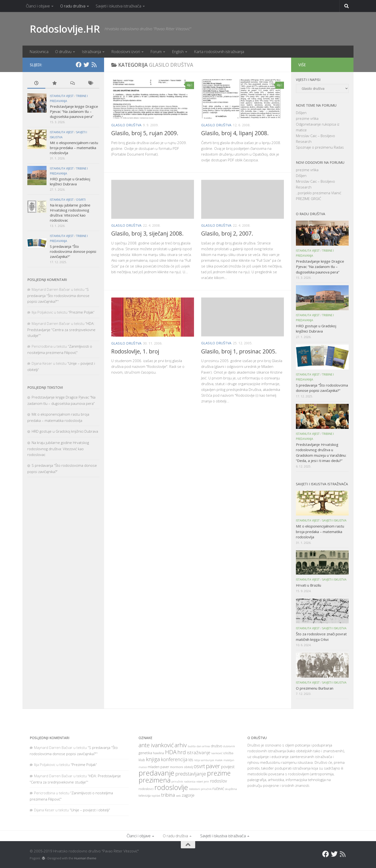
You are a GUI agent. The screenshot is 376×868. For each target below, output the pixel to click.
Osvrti (81, 200)
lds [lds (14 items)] (191, 760)
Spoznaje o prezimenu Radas (320, 147)
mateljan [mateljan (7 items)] (229, 760)
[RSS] (94, 65)
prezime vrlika (307, 118)
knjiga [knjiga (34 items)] (153, 759)
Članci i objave (38, 6)
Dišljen (301, 113)
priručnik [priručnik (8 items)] (177, 781)
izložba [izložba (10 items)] (228, 753)
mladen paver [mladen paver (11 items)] (158, 767)
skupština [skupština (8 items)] (231, 789)
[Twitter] (86, 65)
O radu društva (73, 6)
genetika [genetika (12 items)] (145, 753)
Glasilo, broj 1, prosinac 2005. (239, 351)
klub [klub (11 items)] (142, 760)
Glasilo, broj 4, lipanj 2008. (235, 133)
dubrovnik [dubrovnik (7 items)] (229, 746)
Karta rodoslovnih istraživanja (219, 52)
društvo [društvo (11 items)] (217, 746)
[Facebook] (79, 65)
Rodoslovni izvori (126, 52)
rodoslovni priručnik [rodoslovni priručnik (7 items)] (200, 789)
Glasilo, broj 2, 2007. (227, 233)
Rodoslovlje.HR (65, 29)
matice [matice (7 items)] (143, 767)
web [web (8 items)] (178, 796)
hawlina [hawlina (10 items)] (159, 753)
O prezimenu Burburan (315, 688)
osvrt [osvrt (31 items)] (199, 766)
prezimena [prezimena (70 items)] (155, 780)
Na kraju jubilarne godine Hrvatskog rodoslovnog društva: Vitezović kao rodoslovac (70, 213)
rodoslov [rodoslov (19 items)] (218, 781)
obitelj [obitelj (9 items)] (188, 767)
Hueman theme (85, 858)
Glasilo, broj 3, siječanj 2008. (147, 233)
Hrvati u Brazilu (308, 585)
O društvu (63, 52)
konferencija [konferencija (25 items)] (174, 759)
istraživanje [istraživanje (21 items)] (199, 752)
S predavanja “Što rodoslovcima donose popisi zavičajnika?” (73, 251)
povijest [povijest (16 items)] (228, 767)
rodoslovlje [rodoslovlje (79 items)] (171, 787)
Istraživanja (91, 52)
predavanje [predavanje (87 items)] (156, 773)
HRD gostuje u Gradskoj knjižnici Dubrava (70, 181)
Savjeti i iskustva (334, 520)
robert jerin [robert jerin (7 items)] (203, 782)
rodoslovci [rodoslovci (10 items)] (146, 789)
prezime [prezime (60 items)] (219, 773)
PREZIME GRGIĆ (308, 199)
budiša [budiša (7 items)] (192, 746)
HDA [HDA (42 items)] (171, 752)
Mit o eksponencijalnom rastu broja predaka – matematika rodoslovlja (74, 148)
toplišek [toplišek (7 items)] (156, 796)
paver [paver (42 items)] (213, 766)
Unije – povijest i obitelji (90, 810)
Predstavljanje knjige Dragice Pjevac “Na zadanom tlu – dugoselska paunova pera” (74, 111)
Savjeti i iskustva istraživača (118, 6)
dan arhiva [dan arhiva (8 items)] (203, 746)
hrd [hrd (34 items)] (182, 752)
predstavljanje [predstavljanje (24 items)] (191, 774)
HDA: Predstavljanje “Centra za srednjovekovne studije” (61, 329)
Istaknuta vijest (62, 96)
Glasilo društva (126, 125)
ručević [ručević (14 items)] (218, 789)
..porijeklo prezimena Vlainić (319, 193)
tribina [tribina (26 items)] (168, 795)
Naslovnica (39, 52)
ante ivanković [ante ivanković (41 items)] (156, 745)
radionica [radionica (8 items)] (190, 781)
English (178, 52)
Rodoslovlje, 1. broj (135, 351)
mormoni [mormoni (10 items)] (176, 767)
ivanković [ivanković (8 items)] (217, 753)
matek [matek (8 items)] (219, 760)
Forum (156, 52)
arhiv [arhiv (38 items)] (181, 745)
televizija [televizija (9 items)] (145, 796)
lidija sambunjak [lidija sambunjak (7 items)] (204, 760)
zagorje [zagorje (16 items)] (188, 795)
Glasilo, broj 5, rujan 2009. (145, 133)
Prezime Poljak (81, 312)
